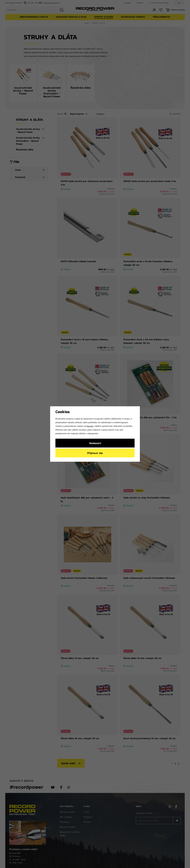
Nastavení (95, 443)
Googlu (90, 426)
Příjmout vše (95, 453)
